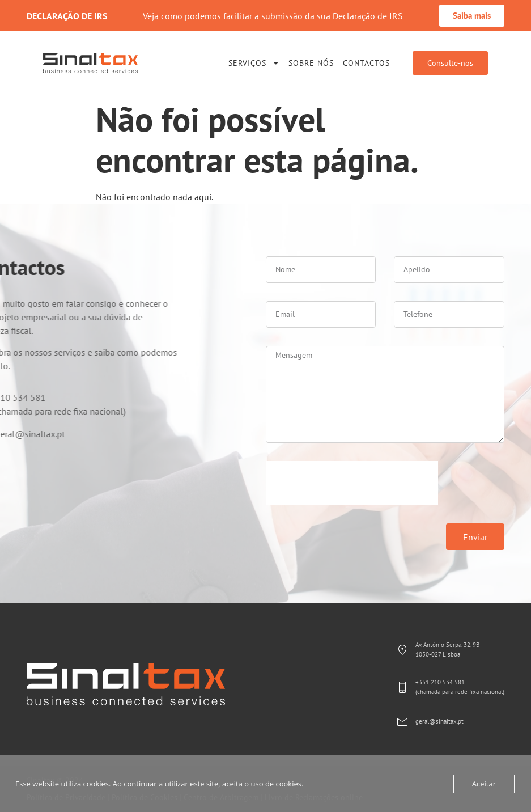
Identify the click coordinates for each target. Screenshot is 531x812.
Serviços (254, 63)
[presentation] (352, 483)
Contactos (366, 63)
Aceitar (484, 784)
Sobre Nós (311, 63)
